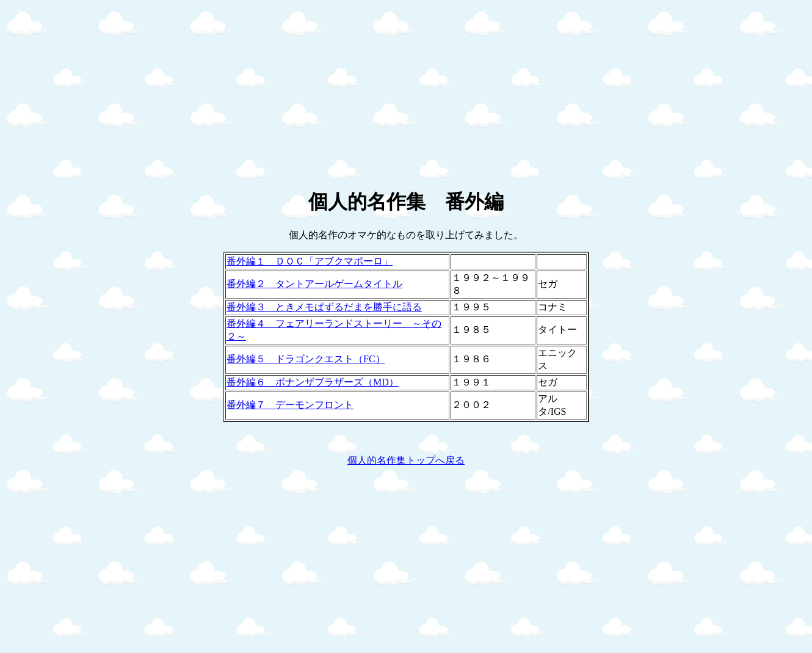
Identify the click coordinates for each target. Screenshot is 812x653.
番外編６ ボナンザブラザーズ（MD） (313, 382)
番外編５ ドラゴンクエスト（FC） (306, 359)
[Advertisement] (371, 90)
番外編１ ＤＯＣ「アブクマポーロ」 (310, 261)
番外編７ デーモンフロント (290, 405)
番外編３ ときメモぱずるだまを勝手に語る (324, 307)
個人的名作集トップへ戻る (406, 460)
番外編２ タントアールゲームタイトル (314, 284)
